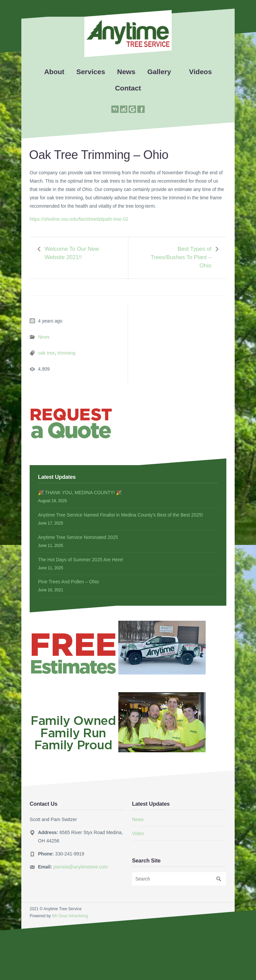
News (126, 72)
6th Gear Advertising (70, 916)
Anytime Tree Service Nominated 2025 (78, 537)
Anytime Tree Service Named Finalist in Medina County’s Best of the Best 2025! (120, 515)
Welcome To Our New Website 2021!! (72, 253)
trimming (66, 353)
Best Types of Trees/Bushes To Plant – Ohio (181, 257)
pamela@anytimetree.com (81, 867)
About (54, 72)
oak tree (46, 353)
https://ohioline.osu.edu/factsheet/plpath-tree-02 (79, 219)
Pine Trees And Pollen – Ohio (68, 582)
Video (138, 833)
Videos (200, 72)
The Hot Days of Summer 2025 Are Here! (81, 560)
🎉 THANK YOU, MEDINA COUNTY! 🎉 (80, 493)
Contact (128, 88)
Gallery (159, 72)
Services (91, 72)
